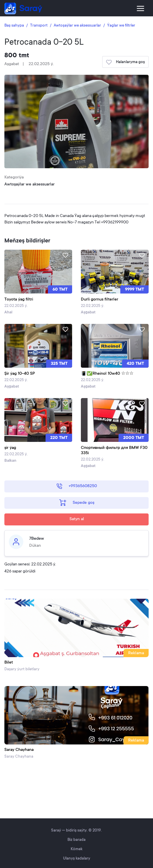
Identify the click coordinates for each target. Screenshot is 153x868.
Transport (39, 26)
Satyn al (77, 519)
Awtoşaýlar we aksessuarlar (77, 26)
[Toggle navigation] (140, 8)
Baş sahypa (14, 26)
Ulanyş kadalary (77, 859)
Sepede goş (77, 503)
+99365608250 (77, 486)
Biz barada (76, 840)
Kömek (76, 849)
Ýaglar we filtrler (121, 26)
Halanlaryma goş (125, 62)
